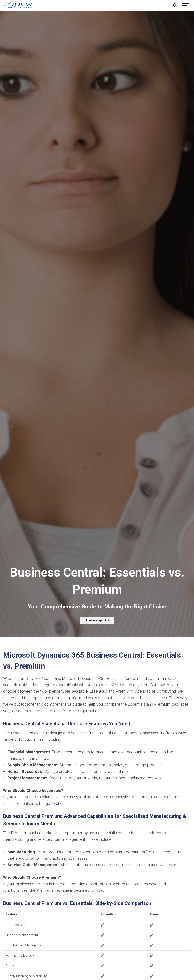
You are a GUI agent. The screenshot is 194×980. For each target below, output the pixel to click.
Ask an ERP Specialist (97, 621)
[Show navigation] (185, 5)
